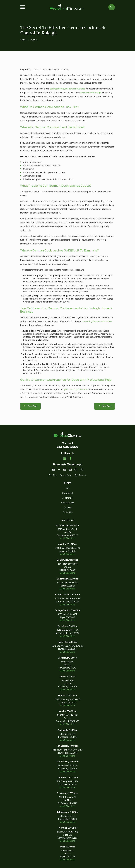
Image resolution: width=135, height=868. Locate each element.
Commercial (67, 498)
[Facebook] (70, 459)
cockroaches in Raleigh (90, 93)
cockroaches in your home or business (67, 89)
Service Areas (67, 503)
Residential (67, 493)
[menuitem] (53, 475)
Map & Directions (67, 538)
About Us (67, 507)
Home (68, 488)
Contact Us (68, 512)
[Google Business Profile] (65, 459)
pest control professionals (77, 389)
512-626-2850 (67, 447)
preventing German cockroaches (97, 321)
